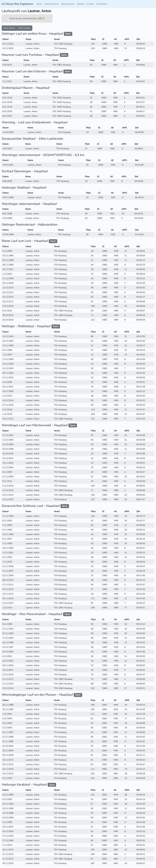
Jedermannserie (52, 4)
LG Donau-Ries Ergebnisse (17, 4)
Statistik (81, 4)
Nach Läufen (25, 28)
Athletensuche (68, 4)
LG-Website (101, 4)
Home (39, 4)
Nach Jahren (9, 28)
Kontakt (90, 4)
